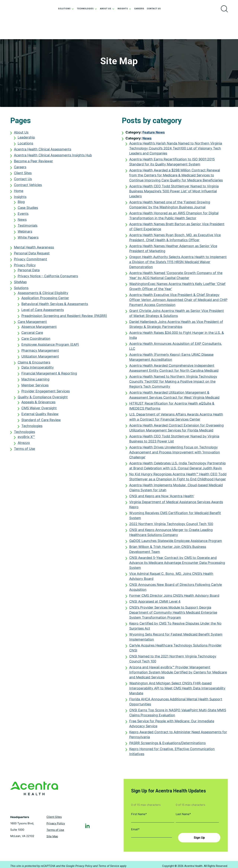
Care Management (32, 324)
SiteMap (20, 284)
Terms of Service (109, 863)
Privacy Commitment (30, 261)
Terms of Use (24, 451)
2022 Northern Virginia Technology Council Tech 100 (171, 526)
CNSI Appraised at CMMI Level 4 (155, 603)
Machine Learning (35, 381)
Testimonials (28, 227)
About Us (21, 134)
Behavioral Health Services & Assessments (55, 306)
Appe (25, 404)
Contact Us (23, 181)
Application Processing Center (45, 300)
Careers (20, 169)
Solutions (21, 290)
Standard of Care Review (41, 422)
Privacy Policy (25, 267)
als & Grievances (42, 404)
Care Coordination (36, 340)
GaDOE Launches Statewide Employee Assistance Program (176, 543)
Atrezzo (24, 445)
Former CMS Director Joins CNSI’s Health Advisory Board (174, 597)
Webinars (25, 233)
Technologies (32, 428)
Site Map (52, 834)
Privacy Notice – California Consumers (48, 278)
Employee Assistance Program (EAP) (50, 346)
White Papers (28, 239)
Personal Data (29, 272)
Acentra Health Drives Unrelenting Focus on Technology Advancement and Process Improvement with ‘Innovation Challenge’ (175, 454)
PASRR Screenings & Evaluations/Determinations (167, 745)
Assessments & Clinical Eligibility (43, 295)
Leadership (26, 139)
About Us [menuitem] (107, 9)
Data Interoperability (38, 369)
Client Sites (23, 175)
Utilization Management (40, 358)
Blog (21, 204)
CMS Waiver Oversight (39, 410)
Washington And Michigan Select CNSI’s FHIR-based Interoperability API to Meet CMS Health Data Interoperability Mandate (177, 690)
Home (19, 193)
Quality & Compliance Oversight (43, 399)
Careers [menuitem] (139, 9)
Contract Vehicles (28, 187)
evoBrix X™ (26, 439)
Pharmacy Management (40, 352)
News (22, 221)
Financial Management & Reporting (49, 375)
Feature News (154, 134)
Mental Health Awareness (34, 249)
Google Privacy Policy (79, 863)
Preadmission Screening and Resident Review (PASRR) (64, 318)
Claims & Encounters (34, 364)
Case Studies (28, 210)
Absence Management (39, 329)
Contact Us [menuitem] (154, 9)
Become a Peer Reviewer (33, 163)
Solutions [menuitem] (66, 9)
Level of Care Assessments (43, 312)
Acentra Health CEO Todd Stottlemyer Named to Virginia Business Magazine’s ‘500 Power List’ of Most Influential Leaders (174, 193)
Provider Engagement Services (46, 393)
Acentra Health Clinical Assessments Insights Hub (53, 157)
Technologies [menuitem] (87, 9)
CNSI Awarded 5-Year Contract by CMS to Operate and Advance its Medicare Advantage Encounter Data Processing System (177, 565)
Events (23, 215)
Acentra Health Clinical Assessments (43, 151)
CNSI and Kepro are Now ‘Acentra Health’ (162, 498)
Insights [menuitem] (125, 9)
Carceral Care (32, 334)
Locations (25, 145)
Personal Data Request (32, 255)
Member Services (35, 387)
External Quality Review (40, 416)
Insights (20, 199)
